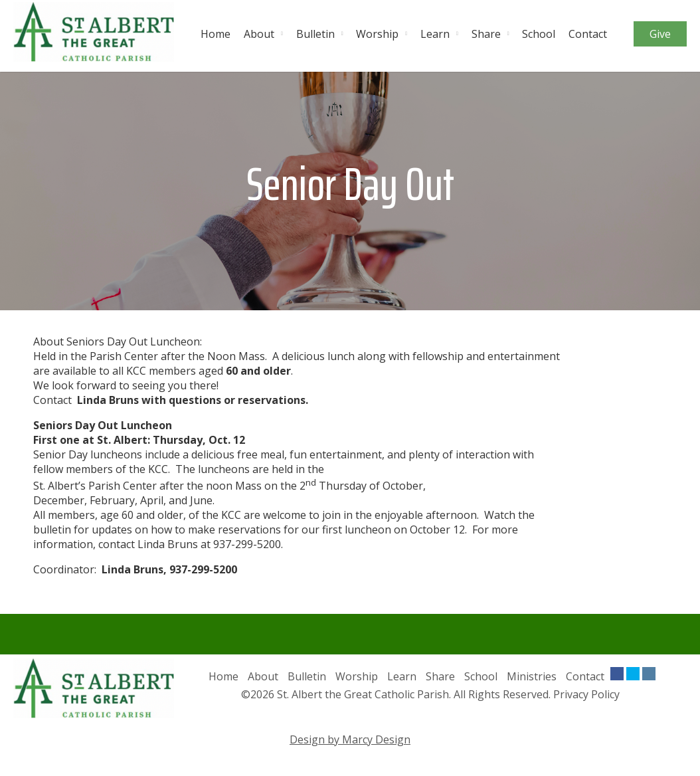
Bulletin (315, 34)
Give (660, 34)
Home (216, 34)
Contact (588, 34)
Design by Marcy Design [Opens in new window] (350, 739)
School (539, 34)
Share (486, 34)
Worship (377, 34)
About (259, 34)
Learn (435, 34)
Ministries (532, 676)
